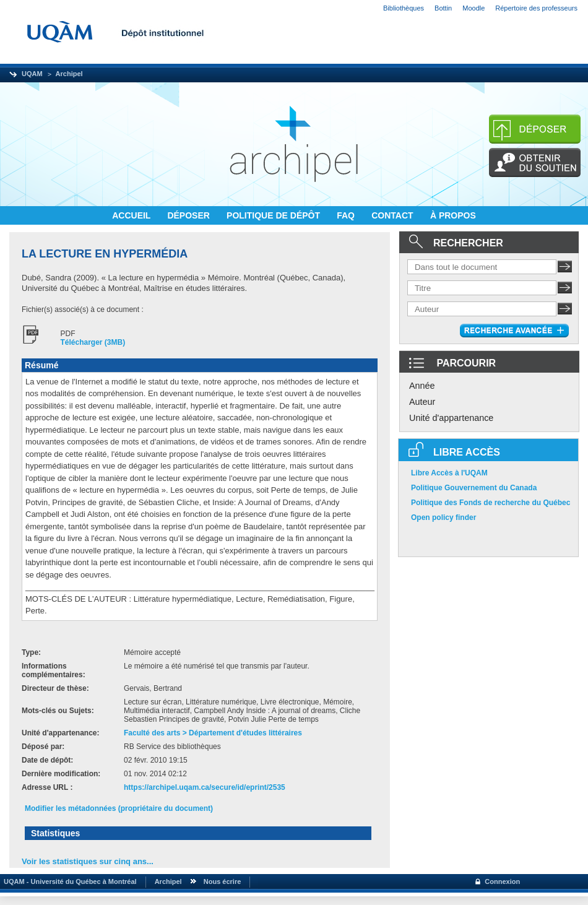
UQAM (32, 74)
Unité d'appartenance (451, 418)
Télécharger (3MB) (93, 342)
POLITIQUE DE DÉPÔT (275, 215)
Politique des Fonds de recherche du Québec (491, 503)
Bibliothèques (404, 8)
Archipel (69, 74)
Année (422, 386)
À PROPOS (453, 215)
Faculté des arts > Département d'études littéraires (213, 733)
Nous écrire (223, 881)
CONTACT (393, 215)
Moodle (473, 8)
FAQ (347, 215)
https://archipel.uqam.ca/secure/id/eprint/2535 (205, 787)
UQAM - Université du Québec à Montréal (68, 881)
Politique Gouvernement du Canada (474, 488)
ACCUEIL (132, 215)
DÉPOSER (189, 215)
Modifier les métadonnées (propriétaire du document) (119, 808)
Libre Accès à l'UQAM (449, 473)
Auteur (422, 402)
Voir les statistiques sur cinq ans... (88, 861)
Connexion (502, 881)
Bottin (443, 8)
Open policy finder (443, 517)
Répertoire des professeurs (536, 8)
